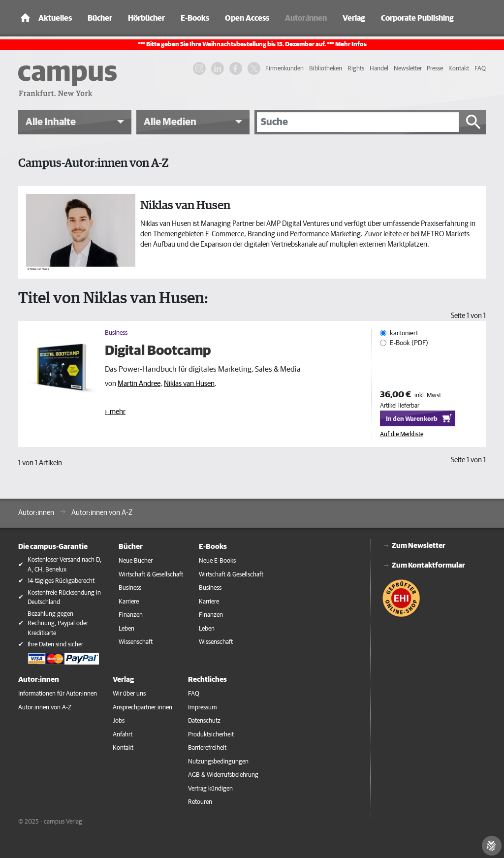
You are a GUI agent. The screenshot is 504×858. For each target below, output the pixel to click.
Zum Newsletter (419, 546)
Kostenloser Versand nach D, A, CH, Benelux (64, 565)
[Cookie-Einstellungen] (492, 846)
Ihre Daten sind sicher (55, 645)
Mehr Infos (351, 45)
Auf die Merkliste (402, 434)
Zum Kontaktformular (428, 565)
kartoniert (404, 333)
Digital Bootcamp (158, 351)
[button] (75, 122)
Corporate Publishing (417, 18)
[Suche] (358, 122)
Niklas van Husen (189, 384)
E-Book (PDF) (409, 343)
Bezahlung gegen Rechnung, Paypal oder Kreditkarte (58, 624)
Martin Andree (139, 384)
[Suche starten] (473, 122)
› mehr (115, 412)
